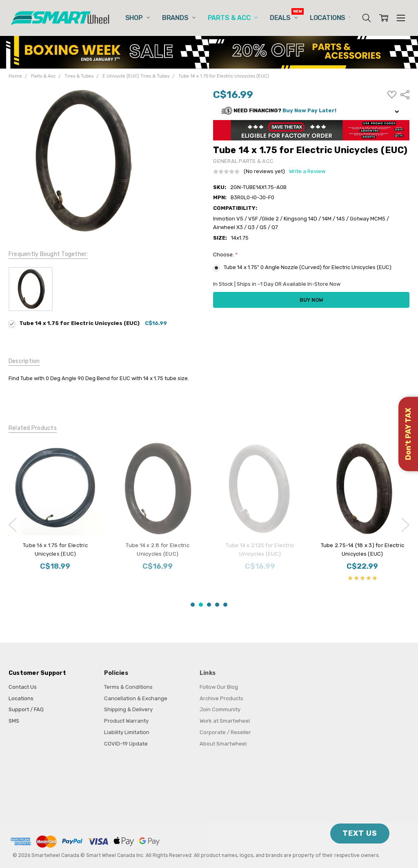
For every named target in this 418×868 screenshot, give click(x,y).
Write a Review (307, 171)
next (405, 525)
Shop (138, 18)
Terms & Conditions (128, 687)
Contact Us (23, 687)
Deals (284, 18)
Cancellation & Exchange (136, 698)
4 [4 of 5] (217, 605)
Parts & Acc (233, 18)
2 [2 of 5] (201, 605)
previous (13, 525)
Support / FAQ (26, 709)
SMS (14, 721)
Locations (331, 18)
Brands (179, 18)
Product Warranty (126, 721)
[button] (311, 111)
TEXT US (360, 833)
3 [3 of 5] (209, 605)
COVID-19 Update (126, 744)
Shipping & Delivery (128, 709)
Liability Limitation (127, 732)
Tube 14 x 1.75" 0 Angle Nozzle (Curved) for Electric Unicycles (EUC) (308, 267)
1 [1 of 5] (193, 605)
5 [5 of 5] (225, 605)
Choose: (225, 255)
